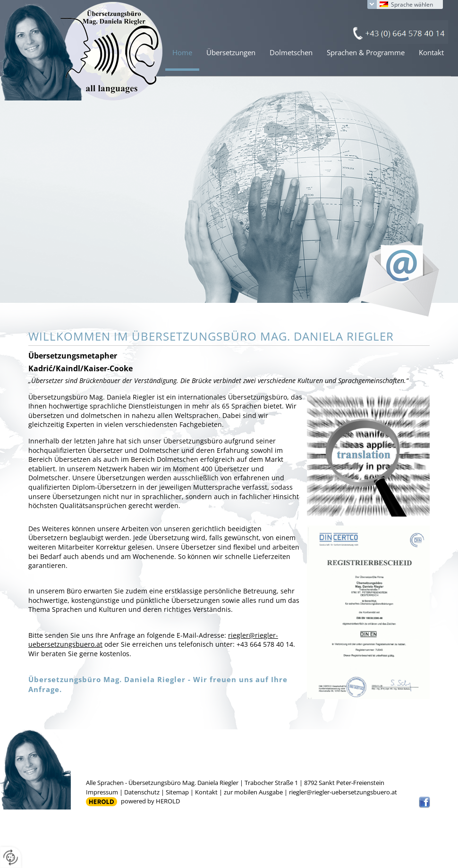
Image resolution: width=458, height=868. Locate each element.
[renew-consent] (11, 857)
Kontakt (431, 52)
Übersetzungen (231, 52)
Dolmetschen (291, 52)
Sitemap (177, 792)
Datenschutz (142, 792)
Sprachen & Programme (366, 52)
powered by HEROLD (150, 801)
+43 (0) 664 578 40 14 (398, 32)
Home (182, 52)
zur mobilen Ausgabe (253, 792)
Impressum (102, 792)
